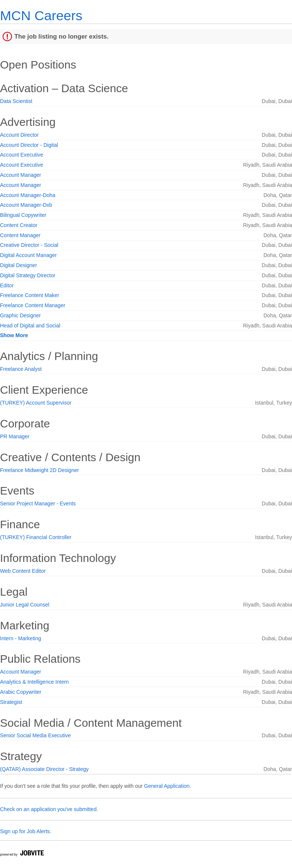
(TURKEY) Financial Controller (36, 537)
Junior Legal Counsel (25, 605)
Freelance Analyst (21, 369)
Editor (7, 285)
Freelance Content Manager (33, 305)
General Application (167, 786)
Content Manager (20, 235)
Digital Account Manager (28, 255)
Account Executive (22, 155)
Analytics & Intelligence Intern (34, 682)
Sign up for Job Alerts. (26, 831)
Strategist (11, 702)
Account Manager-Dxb (26, 205)
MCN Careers (41, 16)
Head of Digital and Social (30, 326)
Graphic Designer (20, 315)
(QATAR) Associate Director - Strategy (44, 769)
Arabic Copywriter (21, 692)
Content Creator (19, 225)
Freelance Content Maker (30, 295)
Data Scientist (16, 101)
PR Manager (15, 436)
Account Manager (21, 175)
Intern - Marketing (21, 638)
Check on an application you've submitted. (49, 809)
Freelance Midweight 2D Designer (39, 470)
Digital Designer (19, 265)
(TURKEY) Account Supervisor (36, 403)
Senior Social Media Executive (35, 735)
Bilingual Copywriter (23, 215)
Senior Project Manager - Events (38, 503)
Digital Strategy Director (28, 275)
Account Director (19, 135)
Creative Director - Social (29, 245)
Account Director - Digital (29, 145)
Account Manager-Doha (28, 195)
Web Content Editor (23, 571)
